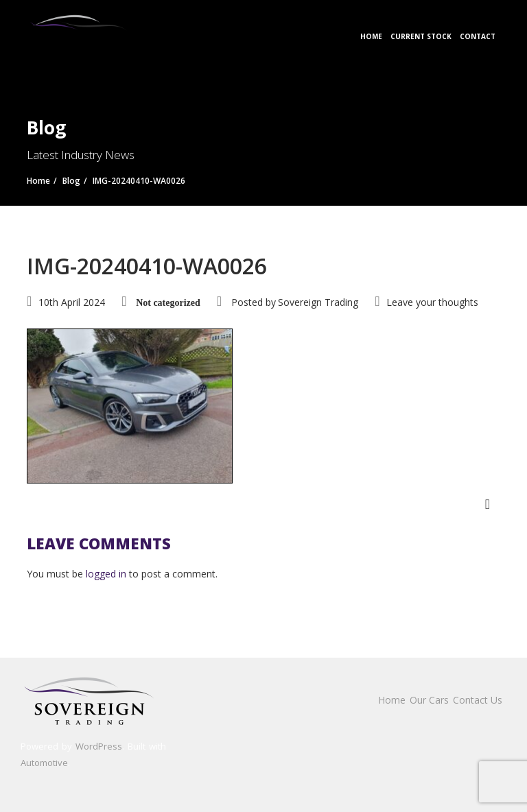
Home (371, 36)
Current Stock (421, 36)
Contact (478, 36)
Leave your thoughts (432, 302)
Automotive (44, 763)
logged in (106, 574)
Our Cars (429, 700)
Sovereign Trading (318, 302)
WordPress (99, 746)
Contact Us (478, 700)
